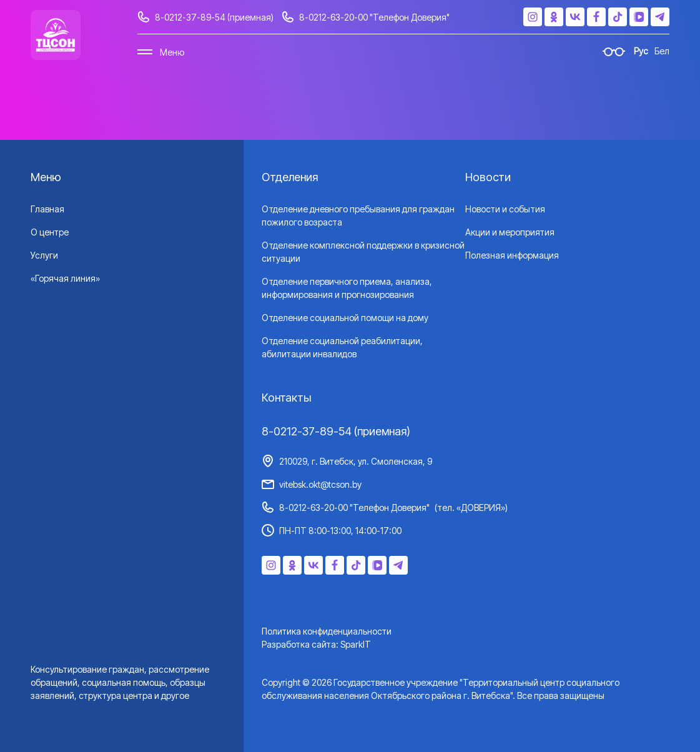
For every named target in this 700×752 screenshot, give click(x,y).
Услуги (44, 255)
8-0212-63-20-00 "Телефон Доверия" (374, 17)
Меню (172, 52)
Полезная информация (512, 255)
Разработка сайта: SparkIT (316, 644)
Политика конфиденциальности (327, 631)
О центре (50, 232)
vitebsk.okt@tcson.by (320, 484)
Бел (662, 51)
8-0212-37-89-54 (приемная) (214, 17)
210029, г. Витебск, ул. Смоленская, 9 (356, 461)
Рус (641, 51)
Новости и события (505, 209)
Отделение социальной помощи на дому (345, 318)
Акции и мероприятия (510, 232)
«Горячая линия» (65, 278)
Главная (47, 209)
